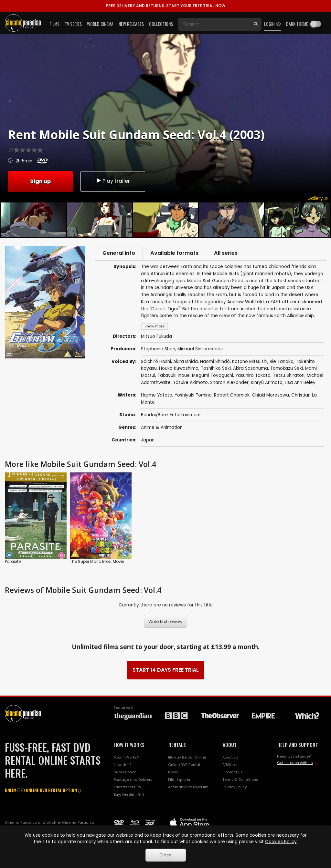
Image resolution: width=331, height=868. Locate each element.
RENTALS (177, 745)
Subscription (125, 773)
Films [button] (54, 24)
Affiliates (230, 765)
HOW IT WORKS (129, 745)
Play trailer (113, 181)
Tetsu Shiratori (289, 376)
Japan (148, 441)
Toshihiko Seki (216, 369)
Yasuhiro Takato (253, 376)
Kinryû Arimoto (267, 383)
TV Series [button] (73, 24)
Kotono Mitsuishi (250, 362)
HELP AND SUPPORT (298, 745)
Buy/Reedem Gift (129, 795)
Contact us (233, 773)
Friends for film (127, 788)
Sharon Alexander (229, 383)
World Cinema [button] (100, 24)
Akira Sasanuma (251, 369)
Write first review (165, 622)
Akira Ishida (186, 362)
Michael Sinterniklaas (200, 349)
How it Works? (126, 758)
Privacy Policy (235, 788)
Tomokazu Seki (287, 369)
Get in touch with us (295, 763)
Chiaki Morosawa (270, 396)
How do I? (123, 765)
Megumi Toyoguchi (213, 376)
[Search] (214, 24)
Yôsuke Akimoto (190, 383)
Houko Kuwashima (179, 369)
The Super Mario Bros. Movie (97, 562)
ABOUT (230, 745)
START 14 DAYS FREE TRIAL (166, 670)
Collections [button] (161, 24)
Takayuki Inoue (174, 376)
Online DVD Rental (184, 765)
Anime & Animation (162, 428)
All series (229, 253)
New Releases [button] (131, 24)
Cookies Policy (281, 842)
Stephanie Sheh (158, 349)
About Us (230, 758)
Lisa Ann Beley (300, 383)
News (173, 773)
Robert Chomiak (232, 396)
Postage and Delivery (133, 780)
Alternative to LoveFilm (188, 788)
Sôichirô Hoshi (156, 362)
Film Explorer (179, 780)
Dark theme (297, 24)
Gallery (318, 198)
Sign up (40, 181)
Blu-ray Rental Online (187, 758)
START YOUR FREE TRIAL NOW (166, 6)
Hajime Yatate (157, 396)
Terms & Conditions (240, 780)
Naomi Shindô (215, 362)
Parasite (13, 562)
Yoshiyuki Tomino (193, 396)
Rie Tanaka (282, 362)
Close (165, 855)
